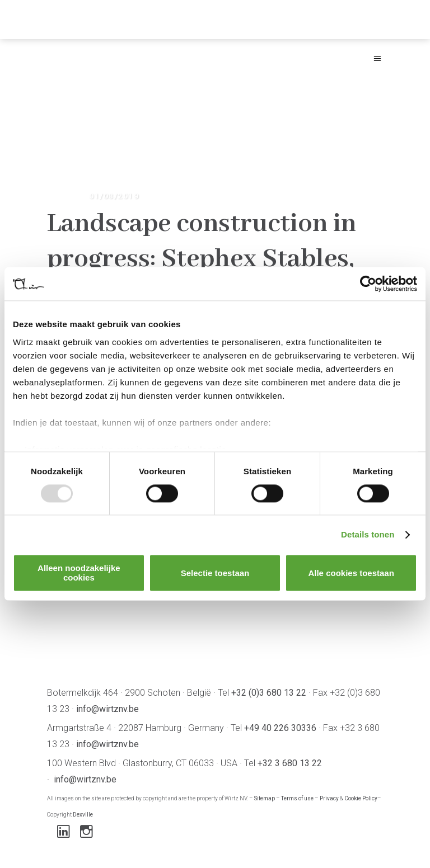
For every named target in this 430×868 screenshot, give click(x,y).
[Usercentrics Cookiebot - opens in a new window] (368, 284)
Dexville (83, 815)
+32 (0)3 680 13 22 (269, 693)
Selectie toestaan (215, 573)
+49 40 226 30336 (280, 728)
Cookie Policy (361, 798)
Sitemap (265, 798)
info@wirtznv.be (107, 709)
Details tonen (368, 534)
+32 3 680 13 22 (290, 763)
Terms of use (297, 798)
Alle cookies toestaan (351, 573)
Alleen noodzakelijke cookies (79, 573)
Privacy (329, 798)
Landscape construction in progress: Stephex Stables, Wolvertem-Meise (202, 259)
